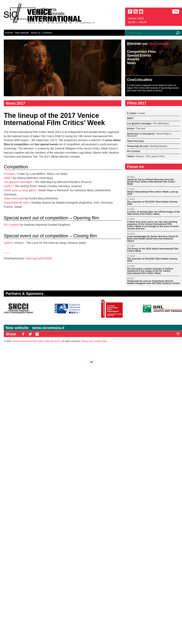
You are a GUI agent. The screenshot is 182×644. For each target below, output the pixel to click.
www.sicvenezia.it (48, 328)
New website (22, 33)
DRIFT (8, 178)
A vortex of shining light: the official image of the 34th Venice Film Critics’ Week (153, 213)
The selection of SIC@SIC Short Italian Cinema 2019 (152, 203)
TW (30, 334)
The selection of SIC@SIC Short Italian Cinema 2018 (152, 260)
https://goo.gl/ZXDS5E (39, 258)
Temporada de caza (16, 202)
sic (136, 12)
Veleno (8, 243)
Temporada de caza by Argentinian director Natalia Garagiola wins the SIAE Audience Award (153, 282)
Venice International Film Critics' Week (31, 341)
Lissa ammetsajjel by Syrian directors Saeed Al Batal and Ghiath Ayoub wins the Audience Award (152, 239)
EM (37, 334)
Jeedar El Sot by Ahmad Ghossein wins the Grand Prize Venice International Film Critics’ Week (151, 182)
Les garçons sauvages (18, 182)
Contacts (47, 33)
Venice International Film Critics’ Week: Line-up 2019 (153, 193)
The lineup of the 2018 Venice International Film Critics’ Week (153, 250)
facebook (130, 12)
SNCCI (57, 341)
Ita (176, 12)
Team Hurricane (14, 198)
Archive (9, 33)
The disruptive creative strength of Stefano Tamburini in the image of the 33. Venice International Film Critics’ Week (150, 271)
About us (36, 33)
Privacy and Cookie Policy (94, 341)
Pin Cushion (11, 225)
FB (23, 334)
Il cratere (9, 174)
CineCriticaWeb (140, 80)
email (141, 12)
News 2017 (15, 103)
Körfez (8, 186)
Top (178, 334)
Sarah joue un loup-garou (20, 190)
